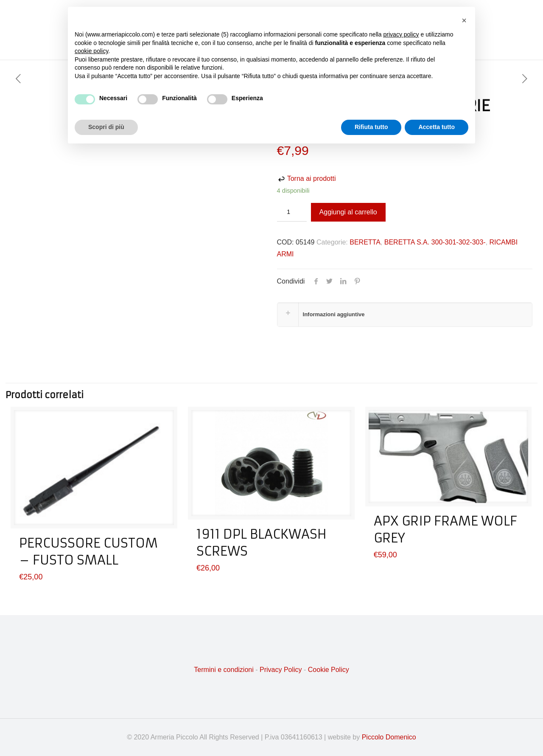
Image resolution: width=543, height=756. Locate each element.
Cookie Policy (329, 670)
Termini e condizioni (224, 670)
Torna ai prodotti (306, 178)
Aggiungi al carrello (348, 212)
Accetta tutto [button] (437, 127)
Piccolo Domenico (389, 737)
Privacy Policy (281, 670)
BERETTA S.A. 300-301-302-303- (435, 242)
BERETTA (365, 242)
